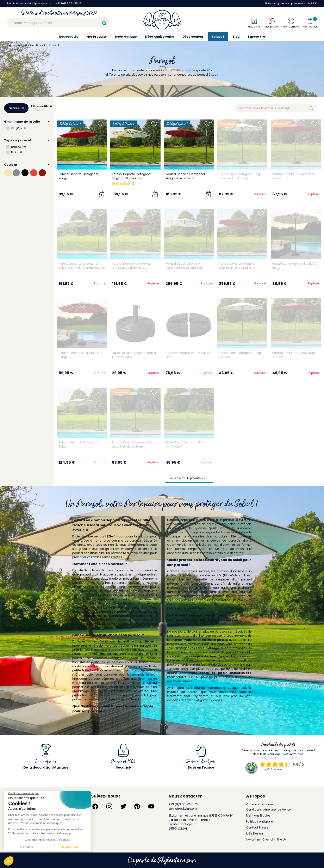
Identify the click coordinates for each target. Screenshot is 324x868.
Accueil (18, 45)
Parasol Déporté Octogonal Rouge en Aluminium (185, 176)
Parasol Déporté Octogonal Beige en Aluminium (132, 176)
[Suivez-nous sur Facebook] (95, 806)
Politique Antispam (260, 821)
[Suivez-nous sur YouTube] (151, 806)
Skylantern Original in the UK (266, 839)
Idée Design (254, 833)
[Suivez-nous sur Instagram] (109, 806)
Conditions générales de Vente (268, 809)
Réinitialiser (37, 110)
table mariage (208, 648)
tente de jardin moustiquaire (226, 673)
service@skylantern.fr (184, 809)
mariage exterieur (201, 656)
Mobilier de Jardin (36, 45)
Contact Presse (257, 827)
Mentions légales (258, 815)
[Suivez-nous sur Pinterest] (137, 806)
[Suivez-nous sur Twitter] (123, 806)
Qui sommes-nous (260, 804)
